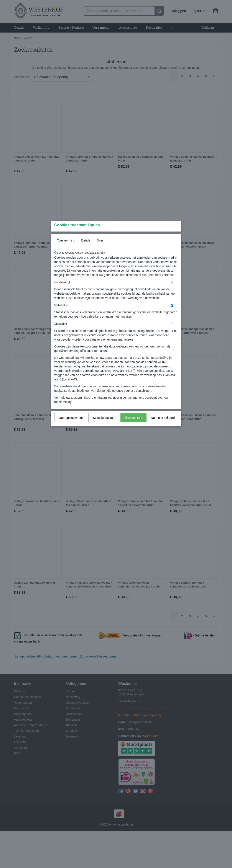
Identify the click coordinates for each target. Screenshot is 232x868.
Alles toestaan (133, 426)
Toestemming (66, 249)
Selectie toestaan (104, 426)
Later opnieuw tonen (72, 426)
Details (86, 249)
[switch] (172, 291)
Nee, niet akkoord (163, 426)
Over (100, 249)
